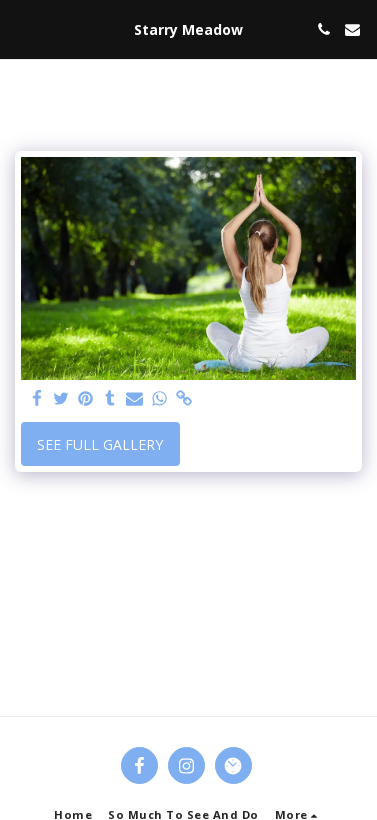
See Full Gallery (100, 444)
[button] (22, 28)
